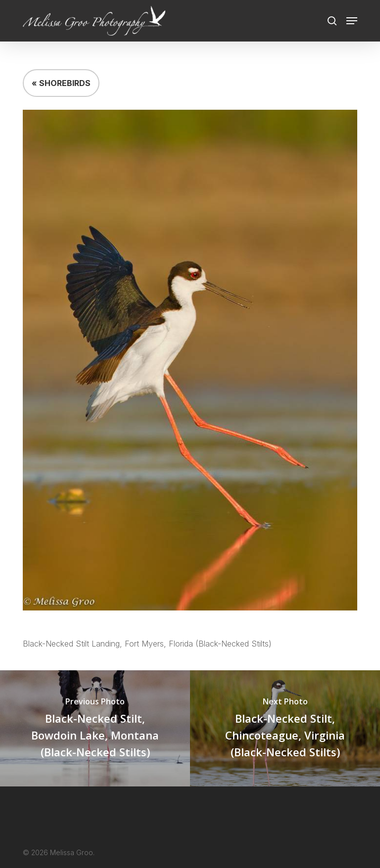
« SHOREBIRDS (61, 83)
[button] (352, 21)
